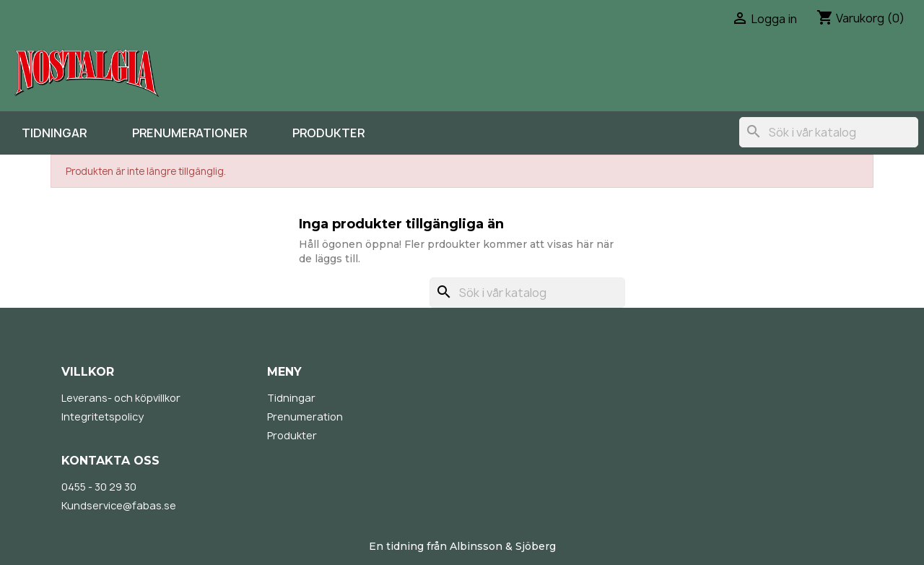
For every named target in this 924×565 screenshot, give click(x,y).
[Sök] (829, 132)
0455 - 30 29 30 (99, 487)
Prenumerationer (189, 133)
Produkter (328, 133)
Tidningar (54, 133)
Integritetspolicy (103, 417)
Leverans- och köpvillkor (121, 398)
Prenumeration (305, 417)
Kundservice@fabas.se (119, 505)
